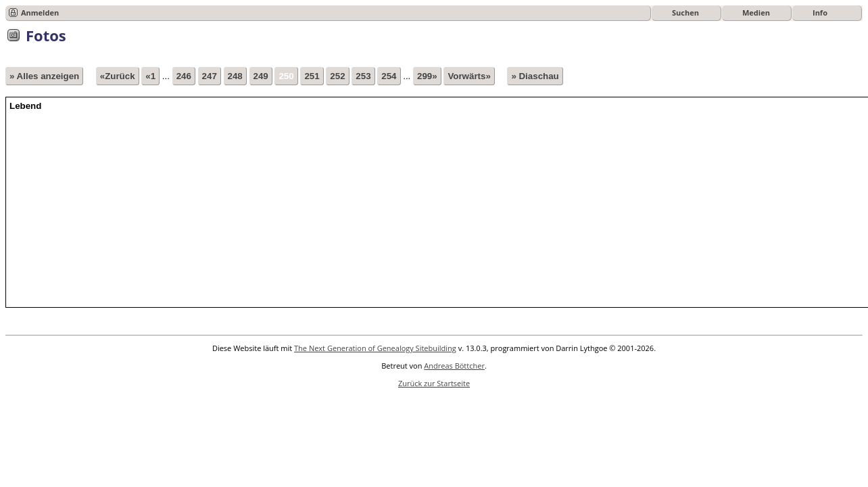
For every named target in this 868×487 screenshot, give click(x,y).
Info (820, 13)
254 (389, 76)
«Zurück (118, 76)
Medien (756, 13)
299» (427, 76)
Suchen (685, 13)
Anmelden (40, 13)
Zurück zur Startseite (434, 383)
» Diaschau (535, 76)
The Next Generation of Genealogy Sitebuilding (375, 348)
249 (261, 76)
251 (312, 76)
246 (184, 76)
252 (337, 76)
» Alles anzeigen (44, 76)
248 (235, 76)
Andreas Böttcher (454, 366)
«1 (150, 76)
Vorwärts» (469, 76)
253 (363, 76)
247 (210, 76)
